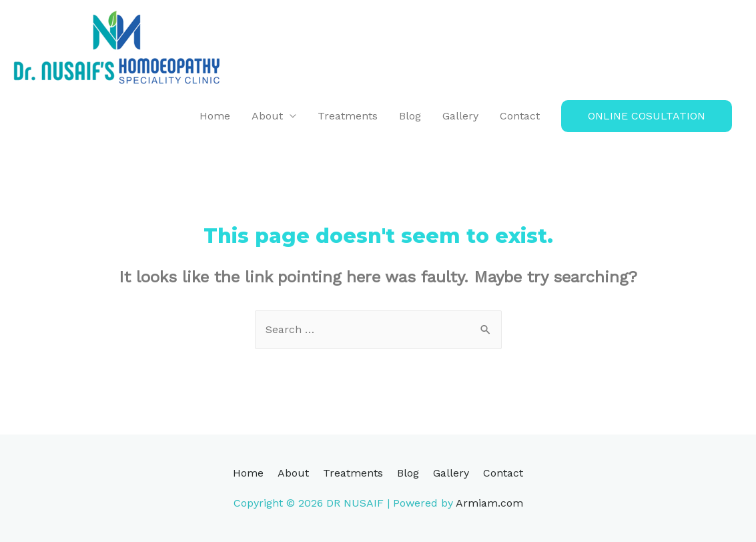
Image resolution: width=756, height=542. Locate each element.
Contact (520, 116)
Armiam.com (489, 503)
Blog (410, 116)
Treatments (348, 116)
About (267, 116)
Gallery (460, 116)
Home (215, 116)
